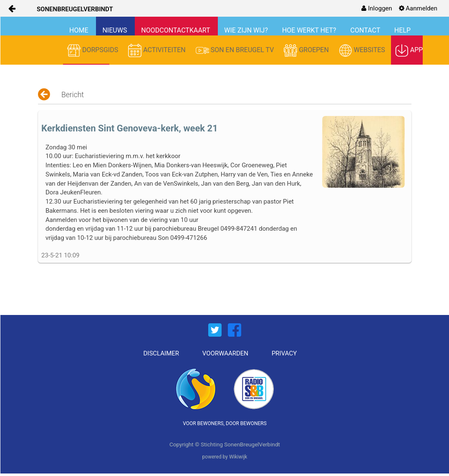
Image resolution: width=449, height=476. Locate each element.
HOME (79, 30)
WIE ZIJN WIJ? (247, 30)
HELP (402, 30)
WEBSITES (363, 50)
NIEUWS (115, 30)
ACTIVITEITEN (158, 50)
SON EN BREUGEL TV (236, 50)
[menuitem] (377, 8)
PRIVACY (284, 353)
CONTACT (366, 30)
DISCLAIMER (161, 353)
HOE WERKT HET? (310, 30)
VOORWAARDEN (225, 353)
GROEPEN (307, 50)
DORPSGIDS (93, 50)
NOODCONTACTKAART (176, 30)
